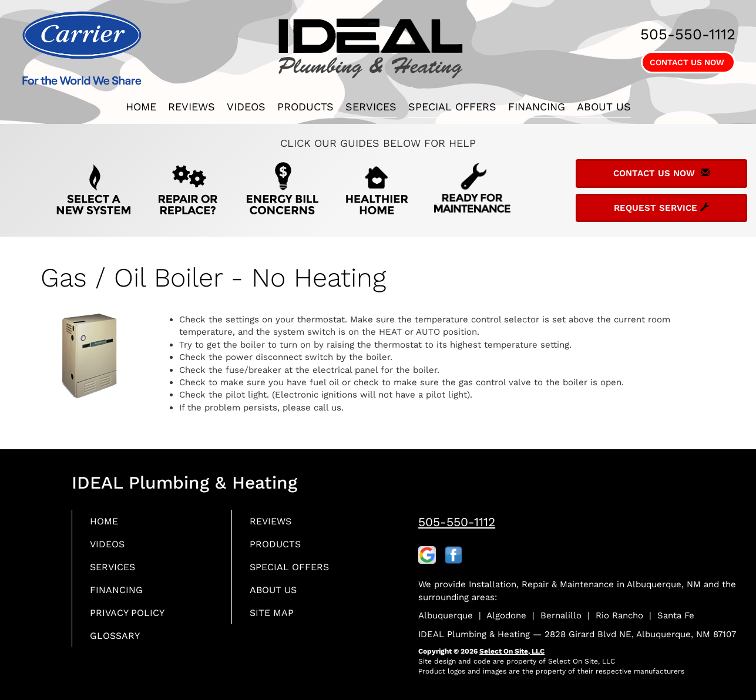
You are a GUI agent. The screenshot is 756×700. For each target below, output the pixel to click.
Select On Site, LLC (512, 651)
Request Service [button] (661, 208)
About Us (604, 107)
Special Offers (452, 107)
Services (371, 107)
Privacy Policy (131, 618)
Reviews (191, 107)
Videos (246, 107)
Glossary (118, 642)
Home (141, 107)
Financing (537, 107)
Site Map (274, 618)
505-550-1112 (457, 522)
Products (305, 107)
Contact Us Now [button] (688, 62)
